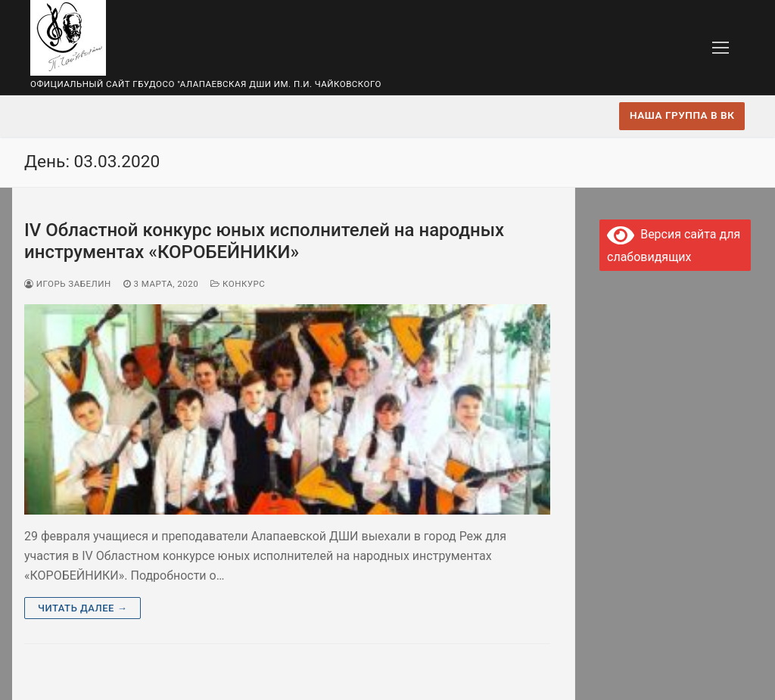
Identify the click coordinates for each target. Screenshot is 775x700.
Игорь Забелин (68, 284)
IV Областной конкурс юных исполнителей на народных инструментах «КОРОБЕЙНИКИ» (264, 241)
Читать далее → (82, 608)
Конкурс (238, 284)
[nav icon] (721, 48)
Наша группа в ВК (682, 115)
